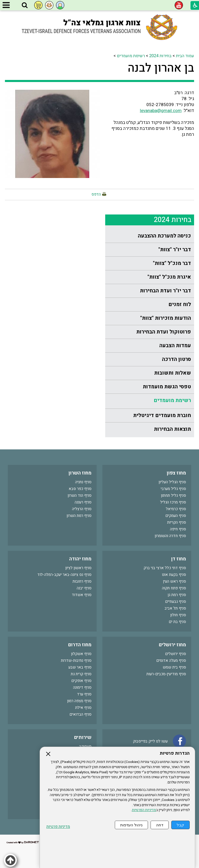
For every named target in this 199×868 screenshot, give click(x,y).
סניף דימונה (82, 687)
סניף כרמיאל (176, 509)
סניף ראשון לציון (78, 568)
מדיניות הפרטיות (144, 810)
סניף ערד (84, 694)
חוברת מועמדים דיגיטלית (162, 415)
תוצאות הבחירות (172, 429)
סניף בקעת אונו (174, 575)
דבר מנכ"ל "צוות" (172, 263)
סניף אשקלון (81, 654)
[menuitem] (150, 236)
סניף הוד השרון (80, 495)
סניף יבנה (84, 588)
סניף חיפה (178, 529)
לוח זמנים (180, 304)
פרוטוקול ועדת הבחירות (164, 332)
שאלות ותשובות (173, 373)
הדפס (96, 194)
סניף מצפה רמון (79, 701)
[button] (25, 5)
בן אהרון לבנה (161, 68)
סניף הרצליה (82, 509)
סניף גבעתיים (176, 602)
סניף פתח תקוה (174, 588)
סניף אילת (83, 708)
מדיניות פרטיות (58, 827)
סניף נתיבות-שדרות (76, 661)
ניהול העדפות (131, 825)
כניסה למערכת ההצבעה (164, 236)
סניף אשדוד (82, 595)
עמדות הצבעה (175, 346)
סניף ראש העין (175, 581)
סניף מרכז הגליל (173, 502)
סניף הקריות (177, 522)
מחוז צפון (176, 473)
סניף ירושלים (176, 654)
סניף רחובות (82, 581)
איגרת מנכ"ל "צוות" (169, 277)
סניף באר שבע (80, 667)
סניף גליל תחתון (173, 495)
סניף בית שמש (174, 667)
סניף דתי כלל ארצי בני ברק (165, 568)
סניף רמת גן (177, 595)
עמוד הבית (185, 56)
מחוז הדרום (80, 645)
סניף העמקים (176, 516)
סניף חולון (178, 615)
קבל (180, 825)
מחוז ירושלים (172, 645)
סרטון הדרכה (176, 359)
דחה (160, 825)
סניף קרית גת (81, 674)
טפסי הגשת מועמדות (167, 387)
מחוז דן (179, 559)
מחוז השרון (80, 473)
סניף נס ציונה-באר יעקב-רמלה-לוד (64, 575)
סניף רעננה (83, 502)
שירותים (83, 737)
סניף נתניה (83, 482)
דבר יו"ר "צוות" (175, 250)
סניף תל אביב (175, 608)
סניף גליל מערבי (173, 489)
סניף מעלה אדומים (171, 661)
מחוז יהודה (80, 559)
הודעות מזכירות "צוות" (166, 318)
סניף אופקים (81, 681)
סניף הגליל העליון (172, 482)
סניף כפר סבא (80, 489)
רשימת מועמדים (131, 56)
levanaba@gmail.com (161, 111)
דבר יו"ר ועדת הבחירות (165, 291)
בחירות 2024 (160, 56)
